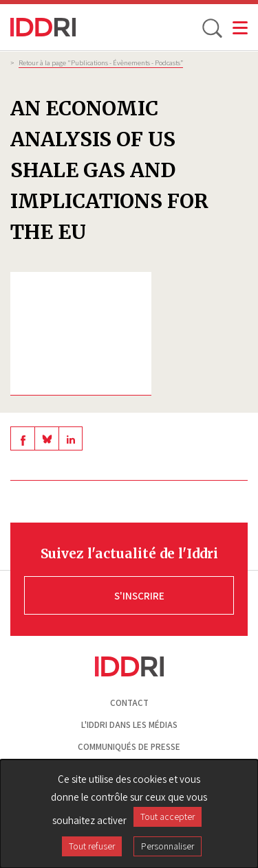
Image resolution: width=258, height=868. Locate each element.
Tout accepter (168, 816)
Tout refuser (92, 846)
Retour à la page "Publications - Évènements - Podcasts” (101, 62)
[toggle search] (211, 27)
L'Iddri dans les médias (129, 725)
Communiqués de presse (129, 747)
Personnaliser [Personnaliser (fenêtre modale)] (168, 846)
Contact (129, 703)
